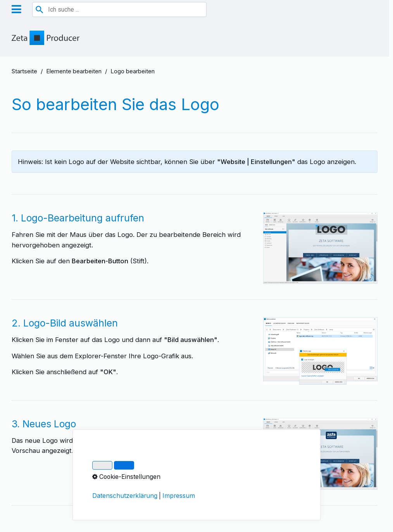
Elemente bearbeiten (74, 71)
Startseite (24, 71)
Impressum (179, 496)
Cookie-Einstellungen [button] (126, 477)
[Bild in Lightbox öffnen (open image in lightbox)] (320, 248)
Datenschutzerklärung (125, 496)
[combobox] (119, 9)
